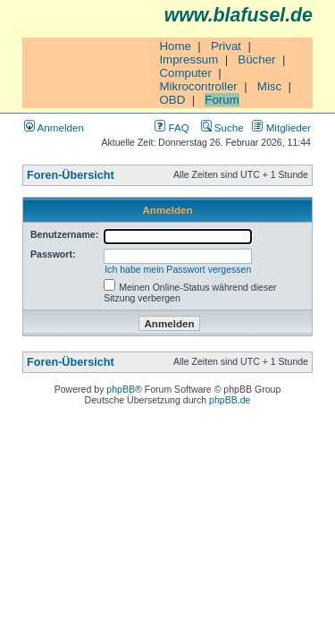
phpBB (121, 389)
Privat (226, 46)
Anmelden (54, 127)
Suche (222, 127)
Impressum (188, 59)
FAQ (172, 127)
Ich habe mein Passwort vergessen (178, 269)
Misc (269, 86)
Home (175, 46)
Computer (185, 73)
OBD (172, 100)
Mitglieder (281, 127)
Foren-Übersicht (71, 175)
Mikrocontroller (198, 86)
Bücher (256, 59)
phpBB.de (230, 400)
